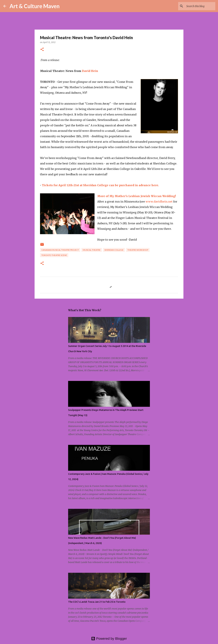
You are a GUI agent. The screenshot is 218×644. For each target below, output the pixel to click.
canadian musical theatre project (60, 250)
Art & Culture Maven (35, 6)
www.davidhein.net (159, 202)
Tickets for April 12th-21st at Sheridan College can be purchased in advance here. (100, 185)
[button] (42, 50)
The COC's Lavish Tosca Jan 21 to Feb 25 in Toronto (97, 602)
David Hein (90, 71)
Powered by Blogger (109, 639)
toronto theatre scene (54, 255)
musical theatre (92, 250)
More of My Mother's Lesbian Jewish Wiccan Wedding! (137, 196)
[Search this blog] (197, 6)
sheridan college (114, 250)
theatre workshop (138, 250)
